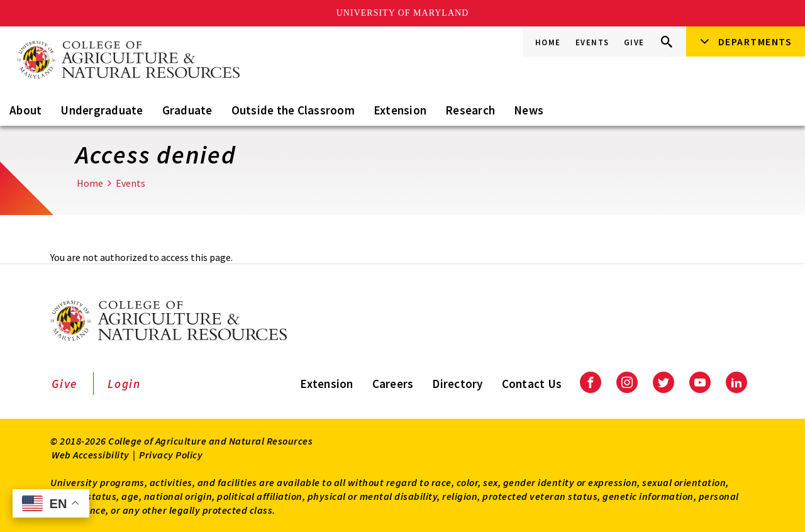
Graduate (187, 110)
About (25, 110)
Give (634, 42)
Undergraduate (102, 110)
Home (548, 42)
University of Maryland (403, 13)
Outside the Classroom (293, 110)
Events (592, 42)
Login (124, 384)
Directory (457, 384)
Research (470, 110)
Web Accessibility (91, 455)
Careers (393, 384)
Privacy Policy (171, 455)
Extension (400, 110)
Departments (755, 42)
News (529, 110)
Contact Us (532, 384)
